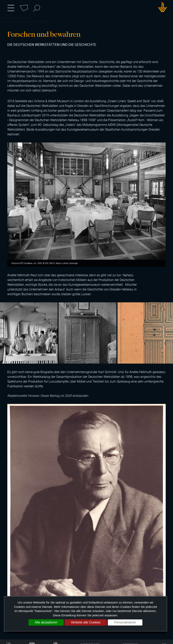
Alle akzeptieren (46, 622)
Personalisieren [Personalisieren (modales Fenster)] (125, 622)
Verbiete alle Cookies (86, 622)
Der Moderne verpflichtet (15, 22)
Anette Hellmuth (41, 22)
